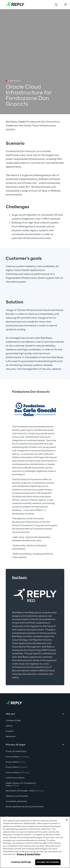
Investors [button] (10, 731)
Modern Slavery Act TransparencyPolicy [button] (21, 784)
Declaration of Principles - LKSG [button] (25, 791)
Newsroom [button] (11, 737)
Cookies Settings (21, 862)
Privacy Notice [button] (18, 757)
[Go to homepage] (15, 5)
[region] (35, 842)
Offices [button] (9, 726)
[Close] (67, 820)
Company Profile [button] (13, 721)
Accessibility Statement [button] (16, 801)
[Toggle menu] (65, 5)
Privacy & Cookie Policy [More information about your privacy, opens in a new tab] (29, 854)
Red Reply (20, 578)
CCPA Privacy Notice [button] (15, 778)
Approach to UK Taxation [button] (17, 796)
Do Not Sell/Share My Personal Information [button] (25, 807)
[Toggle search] (56, 5)
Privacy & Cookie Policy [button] (16, 751)
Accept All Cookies (48, 862)
